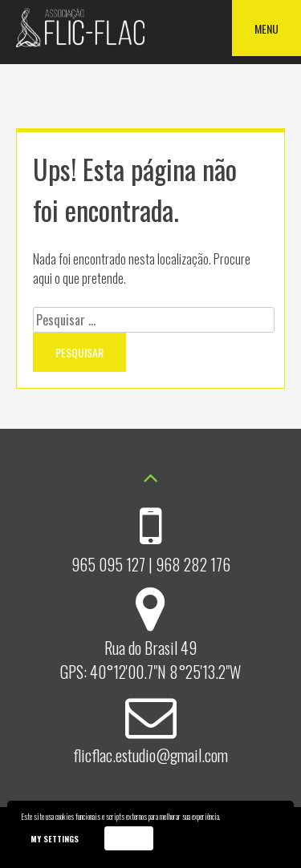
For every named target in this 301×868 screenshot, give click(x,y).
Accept (128, 838)
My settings (55, 839)
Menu (266, 28)
